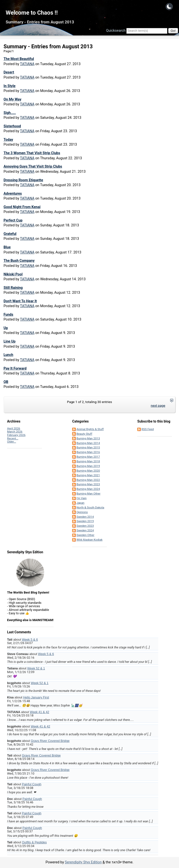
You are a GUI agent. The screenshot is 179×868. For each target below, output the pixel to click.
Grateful (10, 234)
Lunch (9, 355)
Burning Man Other (89, 494)
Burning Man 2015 (88, 447)
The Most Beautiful (19, 59)
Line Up (10, 341)
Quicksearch (116, 31)
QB (6, 382)
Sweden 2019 (85, 521)
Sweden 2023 (85, 526)
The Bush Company (19, 261)
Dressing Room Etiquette (23, 180)
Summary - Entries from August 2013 (40, 22)
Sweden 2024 (85, 530)
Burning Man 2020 (88, 471)
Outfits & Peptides (34, 842)
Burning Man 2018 (88, 461)
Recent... (13, 438)
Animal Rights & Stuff (90, 429)
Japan (80, 503)
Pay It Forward (15, 368)
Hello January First (36, 697)
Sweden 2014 (85, 517)
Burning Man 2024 (88, 489)
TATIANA (27, 64)
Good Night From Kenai (22, 207)
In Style (10, 86)
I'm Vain (82, 498)
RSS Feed (148, 429)
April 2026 (14, 428)
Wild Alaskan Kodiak (89, 540)
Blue (7, 247)
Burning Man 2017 (88, 457)
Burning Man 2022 (88, 480)
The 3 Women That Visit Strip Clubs (32, 153)
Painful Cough (32, 784)
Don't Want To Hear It (20, 301)
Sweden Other (85, 535)
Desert (9, 72)
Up (6, 328)
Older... (11, 442)
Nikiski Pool (13, 274)
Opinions (82, 512)
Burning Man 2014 (88, 443)
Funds (9, 315)
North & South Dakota (90, 507)
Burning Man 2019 (88, 466)
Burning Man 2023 (88, 484)
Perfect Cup (13, 220)
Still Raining (13, 288)
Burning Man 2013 (88, 438)
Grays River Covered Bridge (50, 741)
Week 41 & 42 (39, 712)
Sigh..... (10, 113)
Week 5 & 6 (30, 640)
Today (8, 140)
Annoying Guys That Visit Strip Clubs (33, 167)
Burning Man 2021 (88, 475)
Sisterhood (12, 126)
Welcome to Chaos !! (32, 13)
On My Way (13, 99)
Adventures (13, 194)
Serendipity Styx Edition (83, 862)
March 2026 (15, 432)
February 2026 (16, 435)
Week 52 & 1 (36, 668)
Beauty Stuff (84, 434)
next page (158, 405)
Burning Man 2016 (88, 452)
